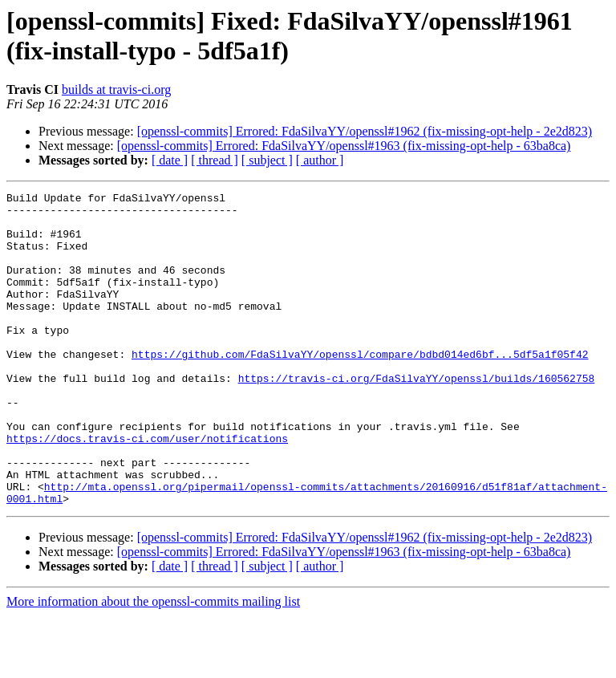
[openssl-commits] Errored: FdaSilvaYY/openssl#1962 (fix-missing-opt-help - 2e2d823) (365, 131)
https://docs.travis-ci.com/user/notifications (147, 489)
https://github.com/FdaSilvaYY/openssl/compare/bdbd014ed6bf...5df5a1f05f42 (360, 388)
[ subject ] (267, 160)
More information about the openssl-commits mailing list (153, 664)
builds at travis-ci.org (116, 89)
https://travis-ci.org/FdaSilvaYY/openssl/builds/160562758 (417, 416)
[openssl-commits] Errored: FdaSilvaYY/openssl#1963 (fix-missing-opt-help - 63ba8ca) (344, 146)
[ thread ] (215, 160)
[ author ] (320, 160)
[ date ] (170, 160)
